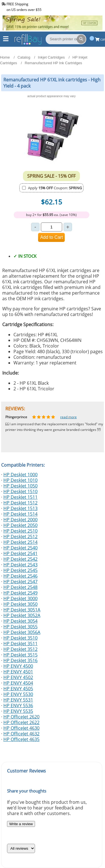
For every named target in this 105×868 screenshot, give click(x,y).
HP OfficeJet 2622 (21, 722)
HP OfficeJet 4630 (21, 728)
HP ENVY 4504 (18, 683)
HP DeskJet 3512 (20, 649)
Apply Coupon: (55, 188)
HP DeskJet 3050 (20, 604)
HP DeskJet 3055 (20, 627)
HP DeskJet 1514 (20, 514)
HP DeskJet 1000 (20, 475)
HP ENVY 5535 (18, 711)
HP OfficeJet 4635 (21, 739)
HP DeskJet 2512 (20, 537)
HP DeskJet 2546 (20, 576)
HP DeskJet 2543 (20, 565)
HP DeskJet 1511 (20, 497)
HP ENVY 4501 (18, 672)
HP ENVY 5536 (18, 705)
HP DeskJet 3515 (20, 655)
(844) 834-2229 (89, 7)
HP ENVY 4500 (18, 666)
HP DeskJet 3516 (20, 660)
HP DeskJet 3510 (20, 638)
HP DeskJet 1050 (20, 486)
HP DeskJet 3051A (22, 610)
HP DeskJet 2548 (20, 587)
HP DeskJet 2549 (20, 593)
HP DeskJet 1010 (20, 480)
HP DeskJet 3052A (22, 615)
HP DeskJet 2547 (20, 582)
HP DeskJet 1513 (20, 508)
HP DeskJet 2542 (20, 559)
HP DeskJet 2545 (20, 570)
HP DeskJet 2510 (20, 531)
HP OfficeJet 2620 (21, 717)
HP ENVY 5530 (18, 694)
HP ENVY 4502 (18, 677)
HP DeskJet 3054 (20, 621)
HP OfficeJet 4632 (21, 734)
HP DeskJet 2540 (20, 548)
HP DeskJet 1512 (20, 503)
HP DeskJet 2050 (20, 525)
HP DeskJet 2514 (20, 542)
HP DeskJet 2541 (20, 553)
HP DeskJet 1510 (20, 491)
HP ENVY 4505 (18, 689)
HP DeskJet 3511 (20, 644)
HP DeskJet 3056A (22, 632)
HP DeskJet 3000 (20, 598)
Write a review (21, 824)
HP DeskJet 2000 (20, 520)
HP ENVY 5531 (18, 700)
